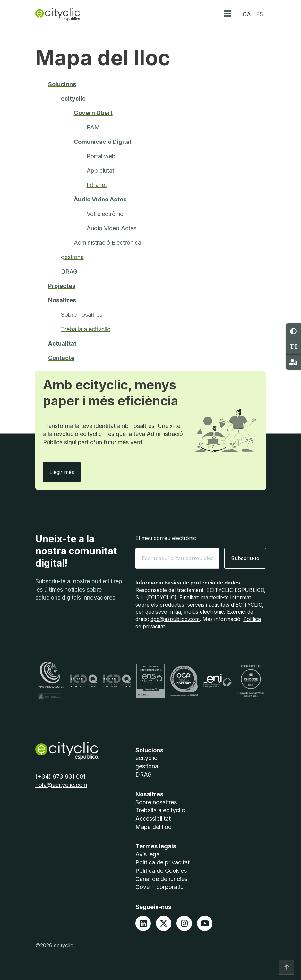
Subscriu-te (245, 558)
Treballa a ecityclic (86, 329)
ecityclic (73, 98)
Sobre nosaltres (82, 315)
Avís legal (148, 854)
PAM (93, 127)
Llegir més (65, 472)
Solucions (62, 84)
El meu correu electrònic (166, 538)
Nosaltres (62, 300)
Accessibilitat (153, 818)
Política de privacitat (163, 862)
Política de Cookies (161, 871)
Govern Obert (93, 113)
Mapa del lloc (153, 827)
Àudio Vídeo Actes (100, 199)
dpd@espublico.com (175, 619)
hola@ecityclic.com (61, 785)
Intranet (97, 185)
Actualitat (62, 343)
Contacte (61, 358)
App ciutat (100, 171)
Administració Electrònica (107, 243)
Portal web (101, 156)
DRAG (69, 271)
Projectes (62, 286)
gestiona (72, 257)
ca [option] (247, 14)
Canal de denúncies (161, 879)
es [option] (260, 14)
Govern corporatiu (159, 887)
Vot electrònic (105, 214)
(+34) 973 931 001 (60, 776)
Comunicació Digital (103, 142)
